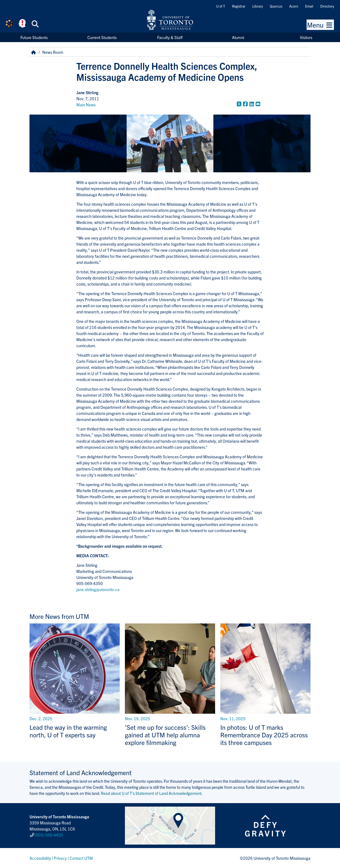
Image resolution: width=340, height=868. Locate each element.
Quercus (276, 6)
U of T (221, 6)
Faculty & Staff (170, 37)
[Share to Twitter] (239, 104)
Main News (86, 105)
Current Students (102, 37)
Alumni (238, 37)
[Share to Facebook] (245, 104)
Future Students (34, 37)
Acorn (294, 6)
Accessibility (40, 858)
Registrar (239, 6)
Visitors (306, 37)
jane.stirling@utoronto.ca (98, 589)
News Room (53, 52)
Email (309, 6)
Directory (327, 6)
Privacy (60, 858)
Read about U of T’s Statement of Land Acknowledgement (151, 793)
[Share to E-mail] (258, 104)
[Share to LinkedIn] (252, 104)
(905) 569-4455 (49, 835)
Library (258, 6)
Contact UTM (81, 858)
